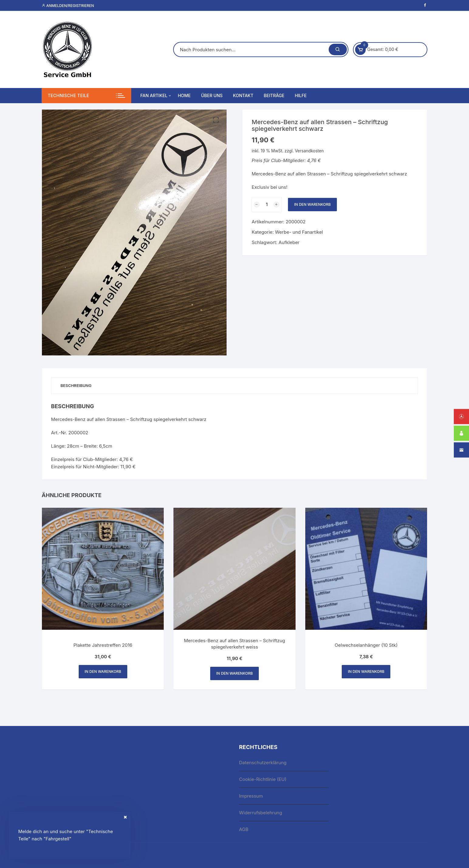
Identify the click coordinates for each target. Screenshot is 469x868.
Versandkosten (309, 151)
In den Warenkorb (312, 204)
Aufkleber (289, 242)
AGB (244, 829)
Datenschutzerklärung (263, 763)
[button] (216, 120)
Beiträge (274, 95)
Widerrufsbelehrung (261, 813)
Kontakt (243, 95)
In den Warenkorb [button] (103, 671)
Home (184, 95)
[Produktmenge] (267, 205)
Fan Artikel (156, 96)
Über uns (212, 95)
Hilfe (301, 95)
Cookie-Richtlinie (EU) (263, 779)
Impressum (251, 796)
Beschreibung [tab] (76, 385)
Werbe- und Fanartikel (299, 232)
